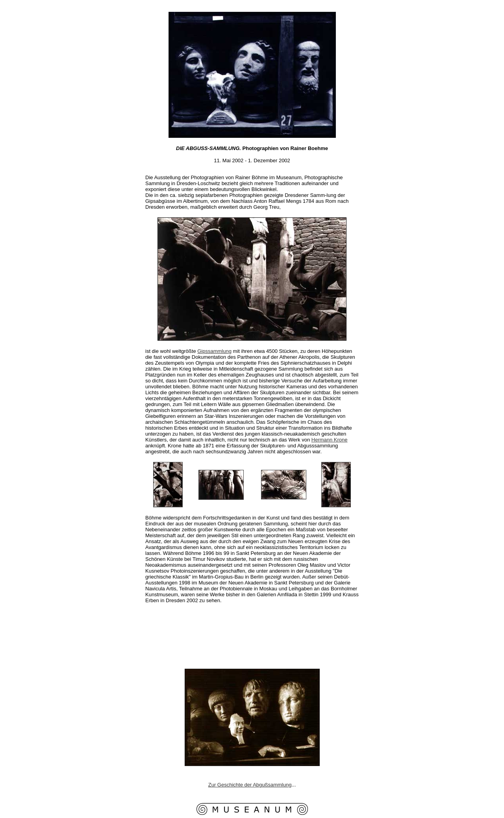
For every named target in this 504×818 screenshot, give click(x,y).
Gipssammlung (214, 351)
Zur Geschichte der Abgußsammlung (250, 785)
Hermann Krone (330, 440)
